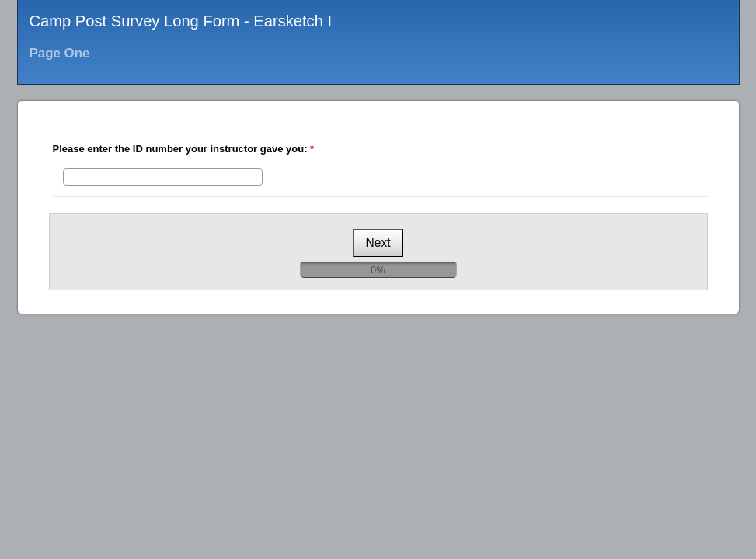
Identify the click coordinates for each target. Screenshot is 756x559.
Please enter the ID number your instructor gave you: (185, 149)
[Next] (378, 243)
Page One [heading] (60, 53)
